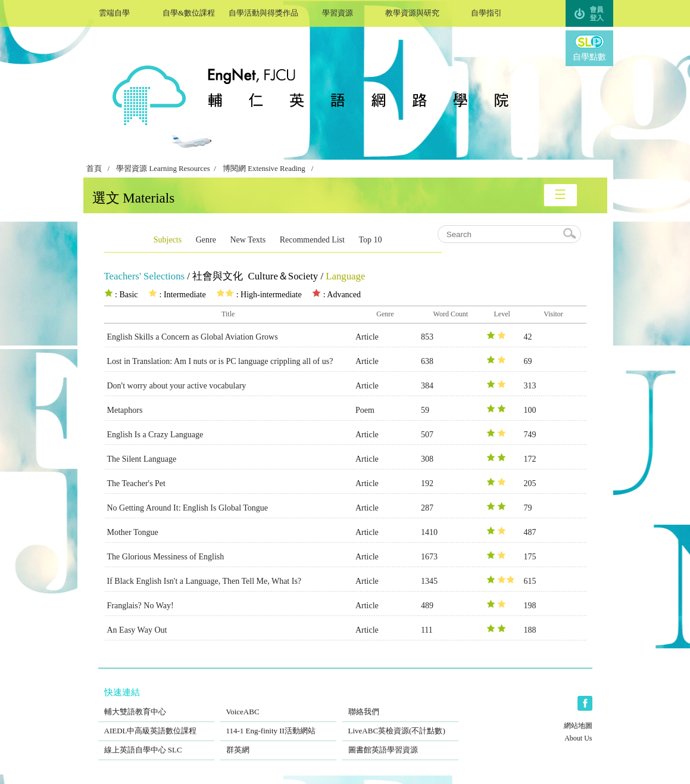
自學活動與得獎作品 (263, 12)
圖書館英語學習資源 (400, 742)
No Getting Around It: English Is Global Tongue (188, 508)
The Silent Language (142, 459)
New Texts (248, 240)
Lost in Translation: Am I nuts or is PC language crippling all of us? (220, 361)
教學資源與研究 (412, 12)
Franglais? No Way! (141, 606)
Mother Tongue (133, 532)
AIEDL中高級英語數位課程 (156, 723)
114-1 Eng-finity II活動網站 (278, 723)
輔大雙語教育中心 (156, 704)
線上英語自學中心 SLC (156, 742)
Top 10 (370, 240)
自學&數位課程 (189, 12)
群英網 (278, 742)
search (570, 234)
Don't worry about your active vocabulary (177, 386)
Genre (206, 240)
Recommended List (312, 240)
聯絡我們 (400, 704)
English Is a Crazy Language (155, 435)
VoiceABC (278, 704)
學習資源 (338, 12)
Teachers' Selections (145, 276)
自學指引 (487, 12)
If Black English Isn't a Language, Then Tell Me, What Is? (204, 581)
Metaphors (125, 410)
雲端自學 (115, 12)
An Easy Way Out (137, 630)
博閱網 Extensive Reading (264, 169)
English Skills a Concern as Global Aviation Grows (193, 337)
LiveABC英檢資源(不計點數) (400, 723)
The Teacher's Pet (136, 483)
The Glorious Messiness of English (166, 557)
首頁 (94, 169)
